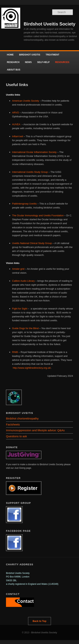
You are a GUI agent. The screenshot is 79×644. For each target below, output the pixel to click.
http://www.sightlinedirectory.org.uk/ (32, 368)
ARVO (16, 113)
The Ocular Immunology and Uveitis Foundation (38, 215)
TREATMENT (53, 55)
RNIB (15, 352)
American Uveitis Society (26, 101)
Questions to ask (16, 436)
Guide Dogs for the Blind (26, 328)
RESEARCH (13, 62)
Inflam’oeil (18, 136)
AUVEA (17, 124)
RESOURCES (62, 62)
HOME (10, 55)
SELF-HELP (43, 62)
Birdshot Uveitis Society (50, 24)
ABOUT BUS (14, 70)
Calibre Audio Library (24, 281)
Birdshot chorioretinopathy (22, 418)
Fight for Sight (20, 309)
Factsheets (13, 424)
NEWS (28, 62)
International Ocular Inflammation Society (35, 152)
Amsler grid (19, 269)
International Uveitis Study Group (30, 172)
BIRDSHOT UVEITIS (30, 55)
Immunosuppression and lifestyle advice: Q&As (35, 430)
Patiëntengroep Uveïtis (25, 204)
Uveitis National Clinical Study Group (32, 243)
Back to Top (39, 621)
